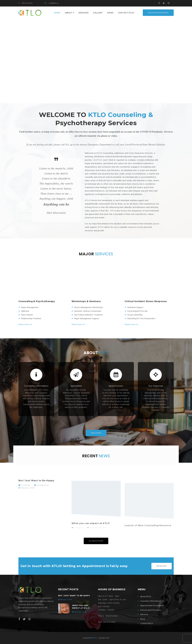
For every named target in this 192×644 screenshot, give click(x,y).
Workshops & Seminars (86, 301)
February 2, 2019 (66, 600)
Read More (96, 433)
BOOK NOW (162, 566)
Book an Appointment (158, 13)
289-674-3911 (27, 3)
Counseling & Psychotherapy (37, 301)
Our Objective (156, 386)
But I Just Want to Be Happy (74, 596)
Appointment (116, 386)
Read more (25, 324)
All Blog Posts (96, 541)
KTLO (94, 638)
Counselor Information (36, 386)
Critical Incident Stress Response (146, 301)
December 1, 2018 (80, 612)
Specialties (76, 386)
